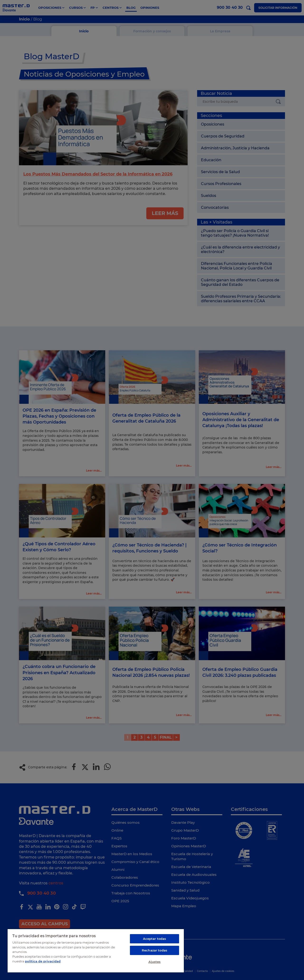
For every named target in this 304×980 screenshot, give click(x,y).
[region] (96, 951)
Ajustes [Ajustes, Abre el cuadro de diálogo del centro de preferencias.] (155, 962)
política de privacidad (43, 961)
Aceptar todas (155, 939)
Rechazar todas (154, 950)
